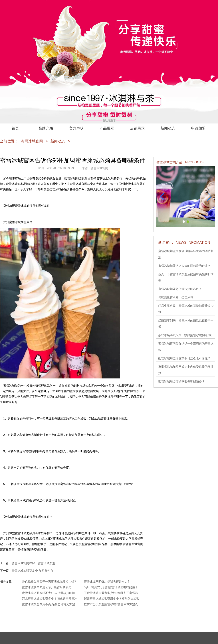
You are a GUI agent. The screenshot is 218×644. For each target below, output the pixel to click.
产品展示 (107, 128)
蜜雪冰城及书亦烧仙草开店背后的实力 (47, 587)
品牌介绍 (46, 128)
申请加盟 (198, 128)
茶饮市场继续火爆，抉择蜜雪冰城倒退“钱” (185, 335)
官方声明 (76, 128)
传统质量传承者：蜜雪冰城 (176, 297)
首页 (15, 128)
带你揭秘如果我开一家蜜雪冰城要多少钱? (49, 582)
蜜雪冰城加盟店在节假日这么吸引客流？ (184, 358)
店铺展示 (137, 128)
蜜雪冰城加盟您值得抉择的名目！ (180, 289)
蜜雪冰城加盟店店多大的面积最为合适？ (184, 266)
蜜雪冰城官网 (32, 141)
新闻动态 (168, 128)
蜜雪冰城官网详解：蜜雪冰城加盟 (33, 563)
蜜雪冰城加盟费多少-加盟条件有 (32, 571)
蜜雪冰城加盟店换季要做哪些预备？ (181, 381)
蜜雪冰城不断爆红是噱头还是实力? (107, 582)
